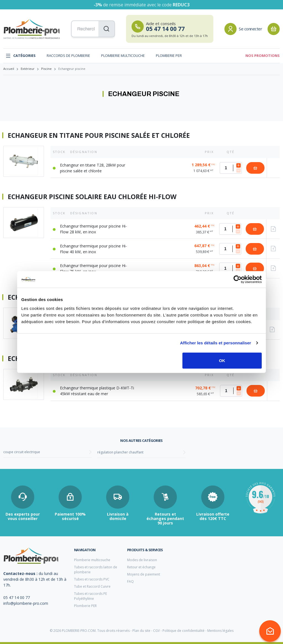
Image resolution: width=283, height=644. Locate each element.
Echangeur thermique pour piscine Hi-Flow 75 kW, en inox (93, 268)
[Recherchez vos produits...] (93, 29)
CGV (156, 631)
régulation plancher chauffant (120, 452)
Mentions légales (220, 631)
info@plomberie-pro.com (26, 603)
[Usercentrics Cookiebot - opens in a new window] (238, 279)
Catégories (21, 56)
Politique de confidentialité (184, 631)
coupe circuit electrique (22, 452)
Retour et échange (141, 567)
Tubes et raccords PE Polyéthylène (91, 596)
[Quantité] (231, 168)
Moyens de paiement (144, 574)
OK (222, 360)
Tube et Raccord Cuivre (92, 586)
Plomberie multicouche (123, 56)
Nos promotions (263, 56)
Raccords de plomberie (68, 56)
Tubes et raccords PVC (92, 579)
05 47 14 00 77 (17, 597)
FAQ (130, 581)
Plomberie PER (169, 56)
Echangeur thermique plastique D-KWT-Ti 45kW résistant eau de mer (97, 391)
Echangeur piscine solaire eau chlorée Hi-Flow (92, 197)
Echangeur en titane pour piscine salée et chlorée (99, 136)
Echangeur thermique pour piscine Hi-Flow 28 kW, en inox (93, 229)
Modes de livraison (142, 560)
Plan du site (141, 631)
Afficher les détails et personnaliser (215, 343)
